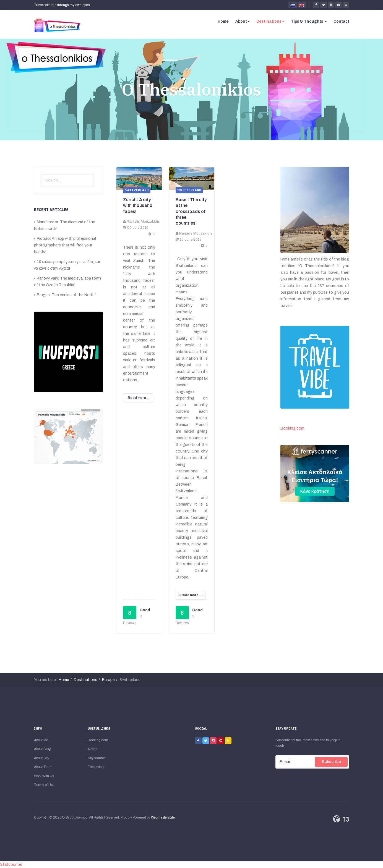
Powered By (341, 819)
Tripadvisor (96, 767)
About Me (41, 740)
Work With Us (44, 776)
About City (42, 758)
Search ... (41, 174)
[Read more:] (138, 398)
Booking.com (292, 428)
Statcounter (11, 865)
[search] (67, 180)
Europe (108, 680)
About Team (43, 767)
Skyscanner (97, 758)
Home (223, 21)
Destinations (270, 21)
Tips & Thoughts (309, 21)
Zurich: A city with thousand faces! (138, 206)
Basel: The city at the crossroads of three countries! (191, 211)
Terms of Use (44, 785)
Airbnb (92, 749)
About (243, 21)
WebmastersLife (163, 817)
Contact (341, 21)
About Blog (42, 749)
